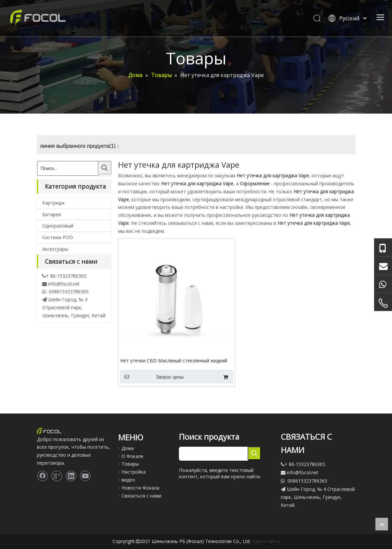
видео (128, 480)
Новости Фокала (140, 488)
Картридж (53, 203)
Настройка (134, 472)
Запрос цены (152, 377)
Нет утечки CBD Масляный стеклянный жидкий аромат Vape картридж (174, 360)
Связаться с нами (141, 496)
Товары (130, 464)
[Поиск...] (68, 168)
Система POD (58, 237)
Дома (128, 448)
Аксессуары (55, 249)
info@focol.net (64, 284)
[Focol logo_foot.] (49, 431)
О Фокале (132, 456)
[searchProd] (213, 454)
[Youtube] (85, 476)
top (382, 524)
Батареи (52, 214)
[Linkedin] (71, 476)
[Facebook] (42, 476)
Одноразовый (58, 226)
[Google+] (57, 476)
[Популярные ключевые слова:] (105, 168)
